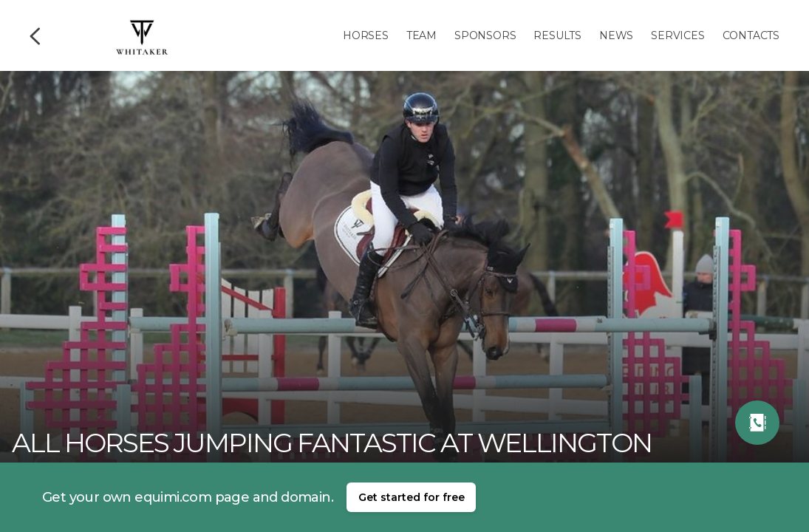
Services (677, 35)
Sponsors (485, 35)
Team (421, 35)
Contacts (751, 35)
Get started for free (412, 497)
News (616, 35)
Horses (366, 35)
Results (557, 35)
